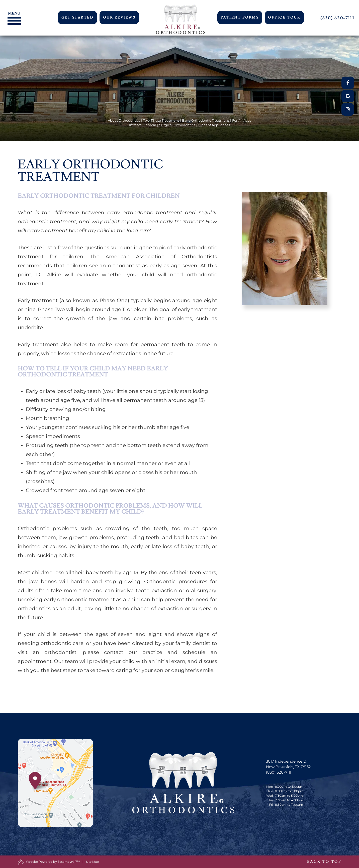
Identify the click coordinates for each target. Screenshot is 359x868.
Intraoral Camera (143, 125)
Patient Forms (240, 18)
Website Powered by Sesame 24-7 (49, 862)
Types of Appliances (214, 125)
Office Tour (284, 18)
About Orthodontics (124, 120)
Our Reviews (119, 18)
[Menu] (13, 13)
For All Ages (242, 120)
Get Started (78, 18)
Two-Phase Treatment (161, 120)
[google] (348, 96)
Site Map (92, 862)
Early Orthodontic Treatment (206, 120)
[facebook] (348, 83)
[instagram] (348, 109)
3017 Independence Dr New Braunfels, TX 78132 (288, 764)
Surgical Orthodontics (177, 125)
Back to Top (324, 862)
